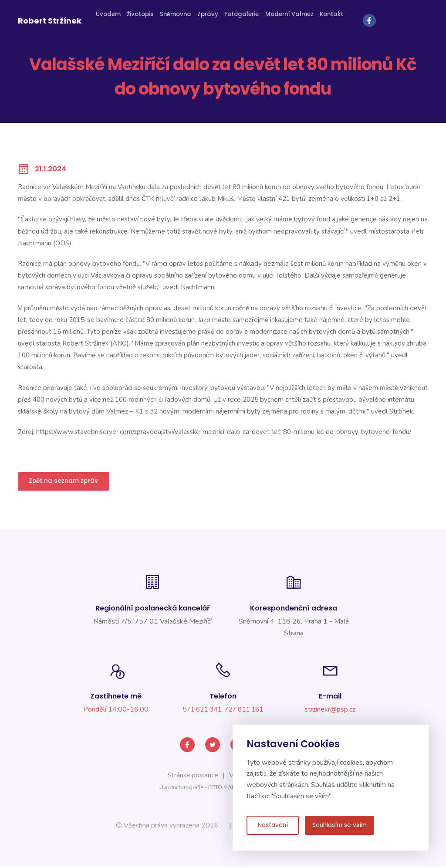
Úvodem (118, 19)
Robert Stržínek (50, 19)
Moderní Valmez (288, 19)
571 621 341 (200, 715)
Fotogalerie (244, 19)
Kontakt (327, 19)
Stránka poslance (191, 776)
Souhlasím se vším (342, 827)
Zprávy (213, 19)
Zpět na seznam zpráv (67, 482)
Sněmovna (182, 19)
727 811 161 (246, 715)
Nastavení (273, 827)
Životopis (148, 19)
